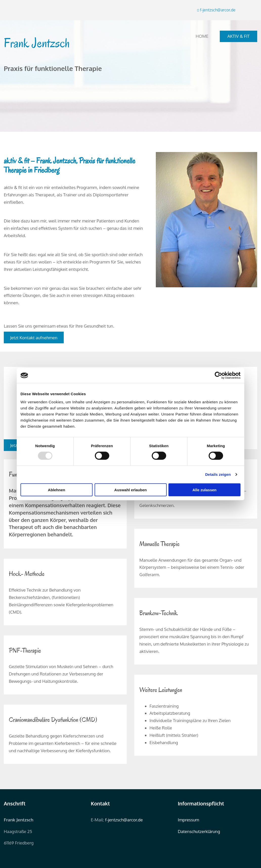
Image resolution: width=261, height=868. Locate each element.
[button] (34, 337)
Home (202, 36)
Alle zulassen (204, 490)
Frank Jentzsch (37, 43)
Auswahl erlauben (130, 490)
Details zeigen (218, 474)
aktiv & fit (238, 36)
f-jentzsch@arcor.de (124, 820)
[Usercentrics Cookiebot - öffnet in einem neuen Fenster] (218, 375)
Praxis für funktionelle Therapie (53, 68)
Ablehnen (56, 490)
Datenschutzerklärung (199, 831)
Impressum (188, 820)
